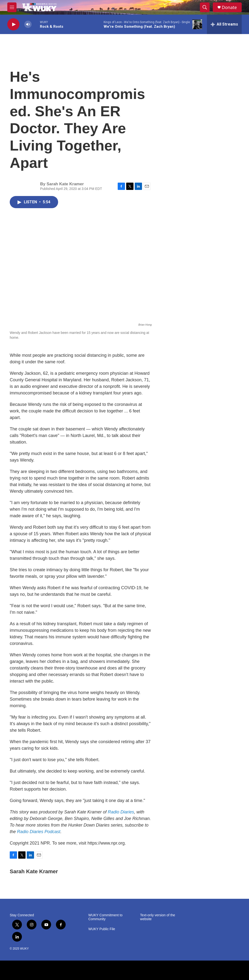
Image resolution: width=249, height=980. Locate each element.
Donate (229, 7)
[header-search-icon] (205, 7)
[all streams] (224, 24)
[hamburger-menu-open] (12, 7)
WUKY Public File (102, 929)
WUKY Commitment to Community (105, 917)
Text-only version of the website (158, 917)
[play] (13, 24)
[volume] (28, 24)
